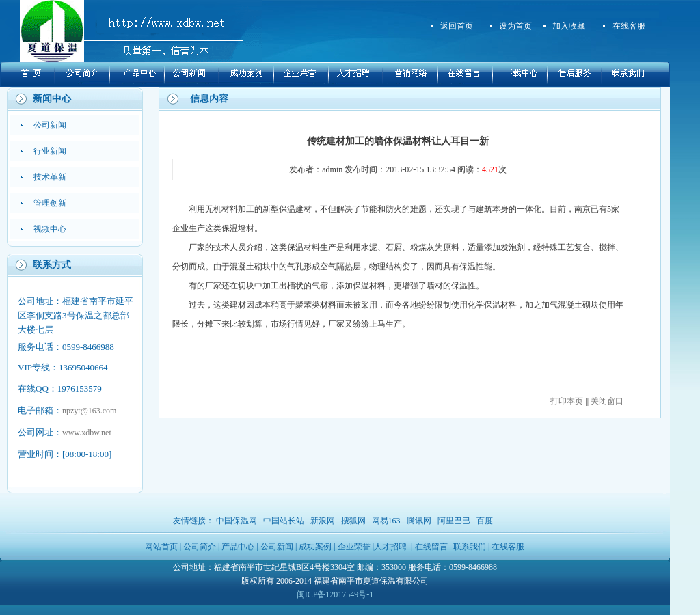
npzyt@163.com (89, 411)
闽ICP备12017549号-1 (335, 594)
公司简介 (200, 547)
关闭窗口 (607, 401)
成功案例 (315, 547)
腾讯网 (419, 521)
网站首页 (161, 547)
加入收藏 (569, 26)
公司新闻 (277, 547)
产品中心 (238, 547)
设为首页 (515, 26)
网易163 (386, 521)
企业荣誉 (354, 547)
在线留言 (431, 547)
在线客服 (629, 26)
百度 (485, 521)
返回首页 (457, 26)
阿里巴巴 (454, 521)
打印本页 (567, 401)
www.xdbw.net (87, 433)
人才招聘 (390, 547)
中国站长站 (284, 521)
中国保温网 (237, 521)
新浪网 (323, 521)
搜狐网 (353, 521)
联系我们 (470, 547)
